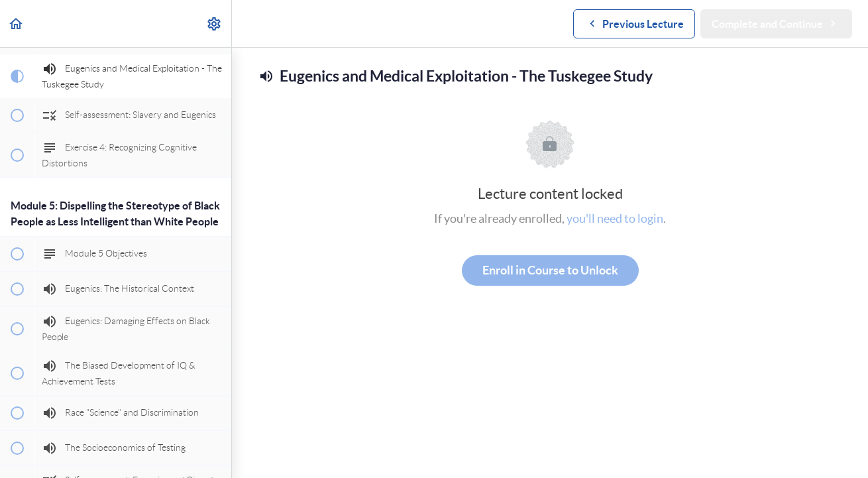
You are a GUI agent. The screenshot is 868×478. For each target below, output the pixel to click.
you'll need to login (615, 218)
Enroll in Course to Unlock (550, 270)
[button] (17, 24)
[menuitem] (215, 24)
